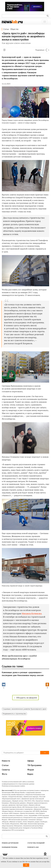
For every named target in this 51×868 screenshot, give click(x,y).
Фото (4, 774)
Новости (6, 761)
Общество (14, 29)
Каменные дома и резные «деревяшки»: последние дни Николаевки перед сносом (23, 674)
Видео (30, 774)
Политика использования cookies (13, 786)
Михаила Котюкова (32, 613)
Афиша (31, 761)
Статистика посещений (36, 843)
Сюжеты (6, 770)
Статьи (6, 29)
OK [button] (26, 865)
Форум (31, 770)
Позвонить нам (33, 847)
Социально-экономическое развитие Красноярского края (24, 709)
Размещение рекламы (10, 847)
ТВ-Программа (34, 765)
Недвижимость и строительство (14, 714)
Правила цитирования (10, 843)
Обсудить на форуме (27, 698)
